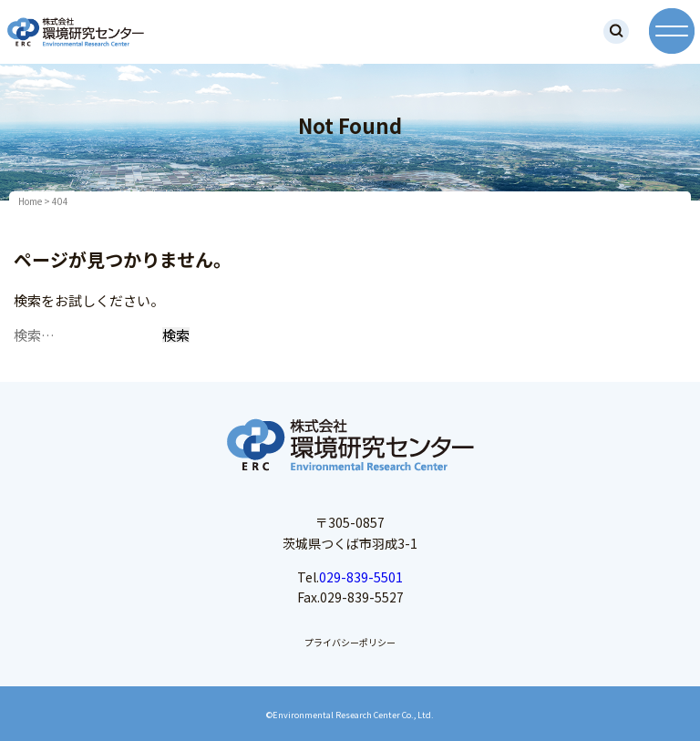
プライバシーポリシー (350, 642)
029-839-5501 (361, 577)
